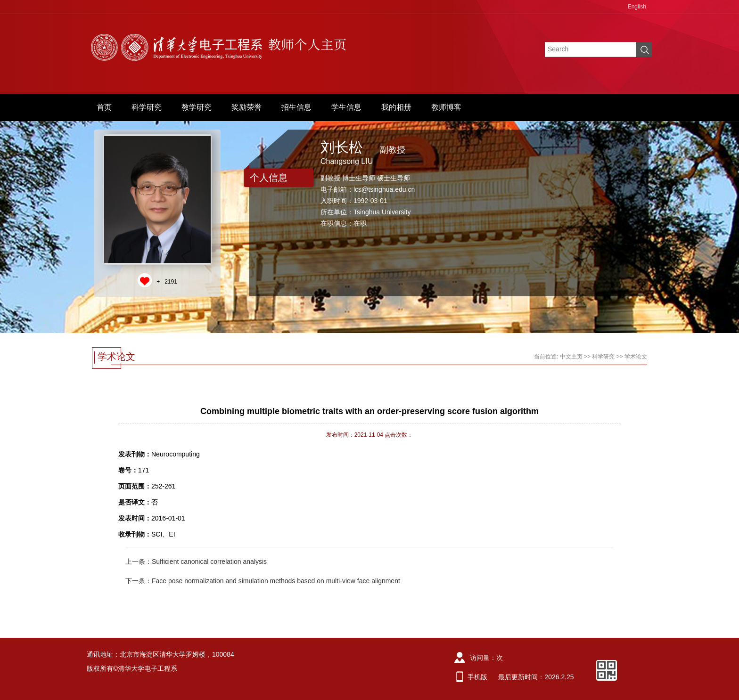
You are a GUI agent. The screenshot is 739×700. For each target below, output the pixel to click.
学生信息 (346, 107)
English (637, 7)
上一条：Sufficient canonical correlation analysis (196, 562)
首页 (104, 107)
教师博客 (446, 107)
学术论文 (636, 357)
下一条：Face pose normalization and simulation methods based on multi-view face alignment (263, 581)
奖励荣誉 (246, 107)
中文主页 (571, 357)
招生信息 (296, 107)
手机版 (477, 677)
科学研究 (147, 107)
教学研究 (197, 107)
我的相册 (396, 107)
